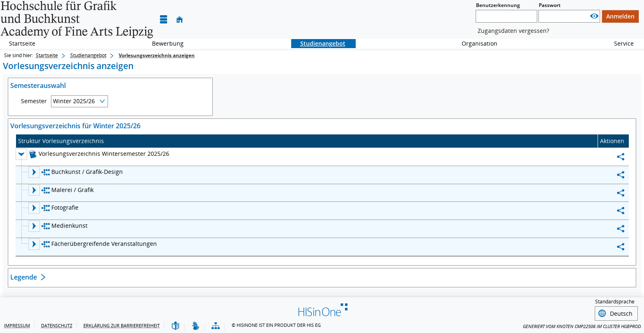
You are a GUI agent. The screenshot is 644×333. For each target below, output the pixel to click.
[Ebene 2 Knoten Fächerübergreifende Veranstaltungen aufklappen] (34, 244)
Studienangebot (318, 43)
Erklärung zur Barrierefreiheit (122, 325)
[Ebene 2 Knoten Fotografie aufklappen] (34, 208)
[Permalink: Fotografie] (621, 211)
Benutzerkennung (498, 5)
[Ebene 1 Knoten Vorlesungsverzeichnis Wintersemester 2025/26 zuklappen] (21, 154)
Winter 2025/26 (74, 101)
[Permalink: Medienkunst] (621, 229)
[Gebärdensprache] (195, 326)
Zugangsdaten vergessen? (513, 31)
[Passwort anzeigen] (594, 16)
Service (619, 43)
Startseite (22, 43)
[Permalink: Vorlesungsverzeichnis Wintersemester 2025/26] (621, 157)
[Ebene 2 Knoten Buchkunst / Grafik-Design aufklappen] (34, 172)
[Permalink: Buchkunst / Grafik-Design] (621, 175)
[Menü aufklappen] (163, 20)
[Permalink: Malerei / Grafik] (621, 193)
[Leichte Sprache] (175, 326)
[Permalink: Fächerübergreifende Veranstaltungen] (621, 247)
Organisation (475, 43)
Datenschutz (57, 325)
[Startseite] (179, 20)
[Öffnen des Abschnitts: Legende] (322, 278)
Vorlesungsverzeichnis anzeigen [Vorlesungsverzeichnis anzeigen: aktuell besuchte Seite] (157, 55)
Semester (34, 101)
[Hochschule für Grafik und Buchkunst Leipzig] (77, 19)
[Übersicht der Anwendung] (216, 326)
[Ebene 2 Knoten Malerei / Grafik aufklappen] (34, 190)
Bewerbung (163, 43)
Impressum (17, 325)
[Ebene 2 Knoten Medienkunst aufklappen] (34, 226)
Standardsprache (615, 302)
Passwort (550, 5)
